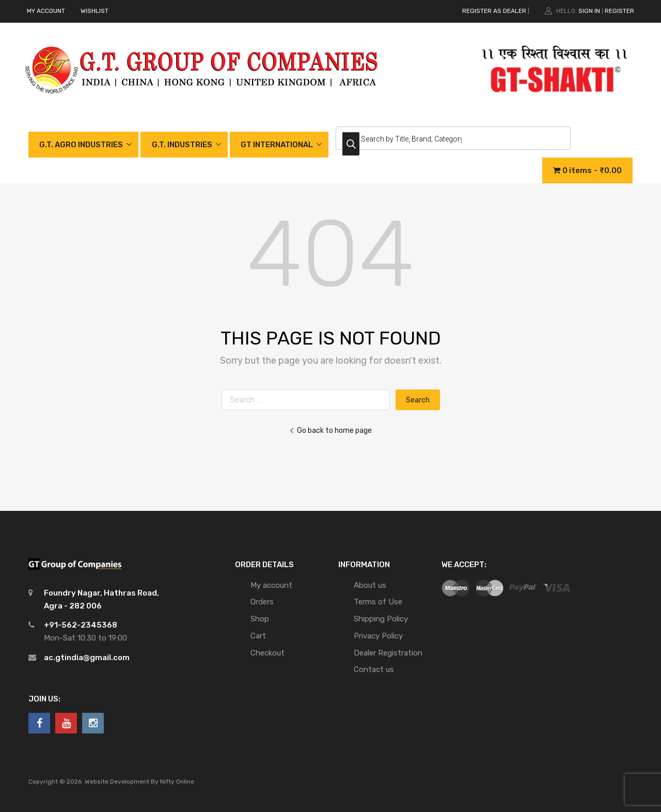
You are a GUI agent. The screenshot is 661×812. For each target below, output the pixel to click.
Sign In (589, 11)
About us (370, 585)
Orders (262, 602)
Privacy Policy (378, 636)
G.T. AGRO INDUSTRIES (81, 145)
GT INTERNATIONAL (277, 145)
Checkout (267, 653)
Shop (260, 619)
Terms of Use (378, 602)
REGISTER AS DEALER (494, 11)
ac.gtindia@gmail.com (87, 658)
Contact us (374, 669)
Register (619, 11)
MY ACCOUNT (46, 11)
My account (271, 585)
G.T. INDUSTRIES (182, 145)
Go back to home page (330, 430)
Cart (258, 636)
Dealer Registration (388, 653)
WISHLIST (95, 11)
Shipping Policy (381, 619)
